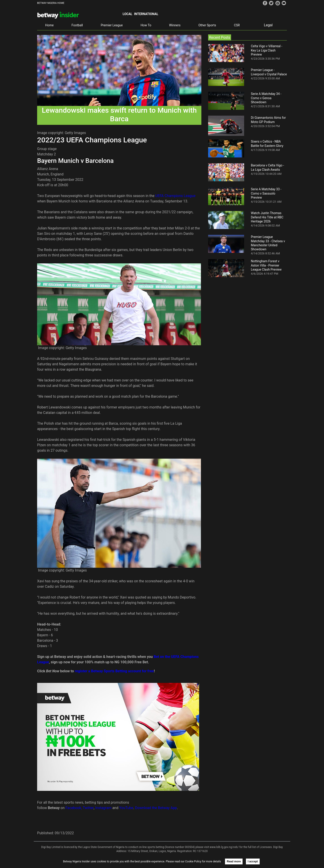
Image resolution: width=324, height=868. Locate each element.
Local (127, 14)
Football (77, 25)
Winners (175, 25)
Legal (268, 25)
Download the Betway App (156, 808)
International (146, 14)
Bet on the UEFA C (168, 657)
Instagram (103, 808)
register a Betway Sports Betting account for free (114, 671)
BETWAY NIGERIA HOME (51, 3)
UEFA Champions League (175, 196)
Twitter (88, 808)
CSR (237, 25)
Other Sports (207, 25)
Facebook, (74, 808)
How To (146, 25)
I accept (253, 861)
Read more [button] (234, 861)
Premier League (112, 25)
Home (49, 25)
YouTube (126, 808)
